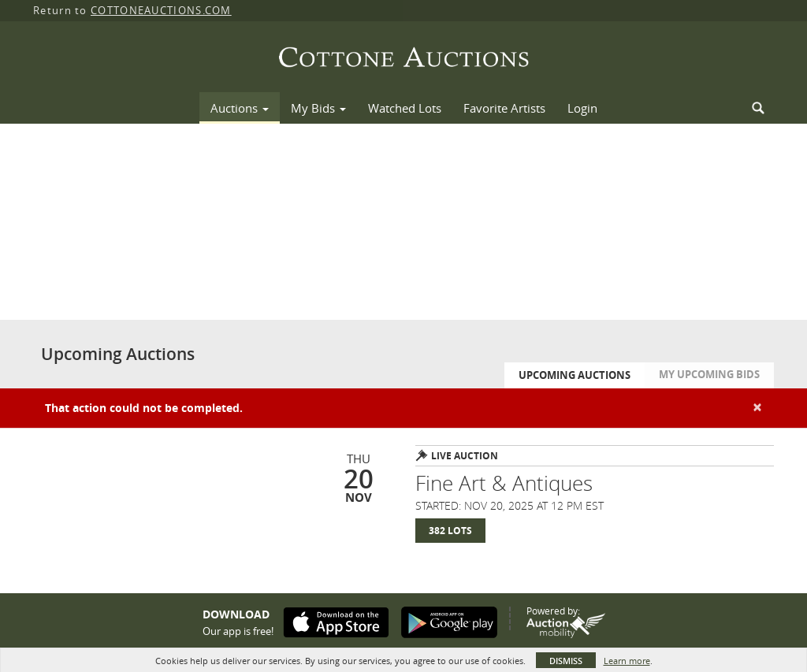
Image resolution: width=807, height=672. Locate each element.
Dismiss (566, 661)
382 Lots (450, 531)
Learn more (627, 661)
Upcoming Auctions (575, 375)
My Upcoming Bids (709, 374)
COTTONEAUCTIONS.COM (161, 10)
